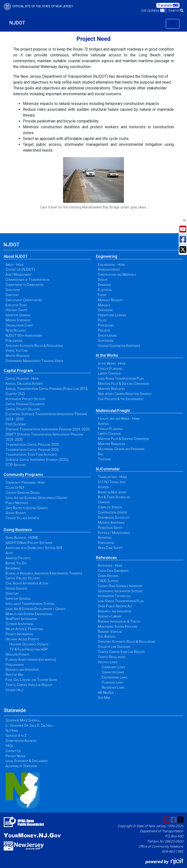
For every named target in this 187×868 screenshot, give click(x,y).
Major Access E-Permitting (24, 629)
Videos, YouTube (17, 351)
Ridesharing (106, 543)
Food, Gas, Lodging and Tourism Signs (31, 680)
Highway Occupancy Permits (29, 644)
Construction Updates (112, 512)
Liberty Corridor (109, 373)
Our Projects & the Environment (121, 399)
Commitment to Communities (25, 285)
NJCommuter (108, 469)
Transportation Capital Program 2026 (32, 450)
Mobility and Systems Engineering (29, 614)
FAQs (9, 746)
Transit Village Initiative (23, 518)
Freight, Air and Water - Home (119, 419)
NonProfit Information (21, 619)
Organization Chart (19, 325)
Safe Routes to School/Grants (27, 508)
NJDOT (17, 23)
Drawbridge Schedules (113, 517)
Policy (102, 320)
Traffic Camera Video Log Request (29, 685)
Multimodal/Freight (113, 411)
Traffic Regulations (112, 657)
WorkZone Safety (110, 548)
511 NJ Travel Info (112, 482)
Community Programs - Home (25, 482)
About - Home (15, 265)
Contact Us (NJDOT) (20, 269)
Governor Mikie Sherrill (23, 720)
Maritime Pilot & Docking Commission (123, 384)
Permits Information (19, 634)
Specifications (107, 335)
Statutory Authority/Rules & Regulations (34, 346)
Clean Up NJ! (15, 488)
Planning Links (112, 682)
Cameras (104, 502)
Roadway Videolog (110, 632)
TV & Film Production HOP (29, 649)
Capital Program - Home (22, 378)
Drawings (104, 285)
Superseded (106, 341)
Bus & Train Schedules (114, 497)
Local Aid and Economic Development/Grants (36, 498)
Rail (101, 454)
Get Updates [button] (153, 10)
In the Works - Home (112, 363)
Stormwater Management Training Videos (34, 361)
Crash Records (108, 576)
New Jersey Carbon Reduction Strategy (125, 394)
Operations (105, 310)
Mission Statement (18, 320)
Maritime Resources (111, 389)
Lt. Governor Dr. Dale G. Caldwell (30, 725)
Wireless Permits (17, 654)
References (106, 558)
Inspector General (18, 315)
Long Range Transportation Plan (121, 378)
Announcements (109, 269)
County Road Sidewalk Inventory (120, 586)
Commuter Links (113, 672)
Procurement (15, 665)
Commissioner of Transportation (28, 280)
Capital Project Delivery (23, 409)
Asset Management (19, 275)
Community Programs (23, 475)
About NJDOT (16, 256)
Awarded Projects (18, 558)
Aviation (103, 424)
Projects (104, 330)
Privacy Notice (16, 756)
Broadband (13, 568)
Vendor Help (14, 690)
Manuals (104, 305)
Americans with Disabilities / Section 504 (34, 548)
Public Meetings (17, 503)
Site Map (104, 698)
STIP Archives (16, 465)
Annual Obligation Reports (24, 384)
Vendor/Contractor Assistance (119, 346)
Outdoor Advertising (20, 624)
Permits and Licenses (112, 315)
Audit (9, 553)
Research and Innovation (22, 670)
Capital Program (18, 371)
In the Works (107, 355)
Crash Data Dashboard (113, 571)
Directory (12, 295)
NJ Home (12, 730)
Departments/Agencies (21, 741)
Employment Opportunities (24, 300)
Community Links (113, 667)
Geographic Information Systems (120, 591)
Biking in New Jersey (112, 492)
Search (176, 10)
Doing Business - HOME (22, 538)
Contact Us (13, 751)
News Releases (16, 330)
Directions (13, 290)
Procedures (106, 325)
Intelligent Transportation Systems (30, 604)
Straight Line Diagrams (114, 647)
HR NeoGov (106, 693)
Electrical (105, 290)
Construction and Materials (117, 275)
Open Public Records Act (115, 606)
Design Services (16, 588)
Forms (102, 295)
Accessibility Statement (21, 766)
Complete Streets (110, 507)
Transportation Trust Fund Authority (32, 455)
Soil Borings (107, 636)
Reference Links (113, 688)
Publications (14, 341)
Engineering (107, 256)
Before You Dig (16, 563)
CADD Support (108, 581)
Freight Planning (110, 369)
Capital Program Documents (25, 404)
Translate (168, 5)
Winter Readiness (18, 356)
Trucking (104, 459)
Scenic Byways (16, 513)
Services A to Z (16, 736)
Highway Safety (17, 310)
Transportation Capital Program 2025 (32, 445)
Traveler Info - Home (112, 477)
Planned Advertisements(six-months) (31, 660)
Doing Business (18, 530)
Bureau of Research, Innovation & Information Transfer (44, 573)
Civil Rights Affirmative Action (27, 583)
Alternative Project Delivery (26, 399)
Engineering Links (114, 677)
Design (103, 280)
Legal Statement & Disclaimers (27, 761)
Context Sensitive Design (23, 493)
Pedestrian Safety (110, 528)
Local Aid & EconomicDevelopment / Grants (35, 609)
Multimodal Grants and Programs (121, 449)
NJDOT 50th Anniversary (24, 335)
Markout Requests (110, 300)
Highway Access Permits (22, 639)
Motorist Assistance (111, 523)
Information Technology (115, 596)
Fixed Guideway (16, 424)
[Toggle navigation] (173, 24)
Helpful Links (108, 662)
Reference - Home (110, 566)
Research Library (110, 616)
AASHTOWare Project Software (29, 543)
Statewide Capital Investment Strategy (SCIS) (37, 460)
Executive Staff (16, 305)
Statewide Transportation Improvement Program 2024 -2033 (48, 429)
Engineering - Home (112, 265)
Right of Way (15, 675)
